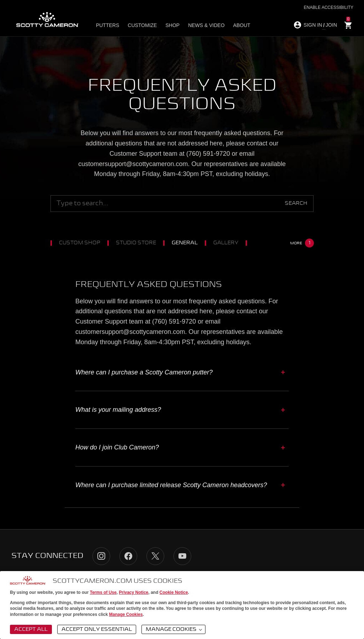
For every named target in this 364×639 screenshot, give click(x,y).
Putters (108, 25)
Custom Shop (83, 243)
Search (296, 203)
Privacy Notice (134, 592)
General (188, 243)
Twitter (155, 556)
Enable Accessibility (329, 7)
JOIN (331, 25)
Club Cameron (280, 243)
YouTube (182, 556)
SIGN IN (313, 25)
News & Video (206, 25)
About (242, 25)
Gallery (229, 243)
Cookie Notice (174, 592)
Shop (172, 25)
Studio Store (140, 243)
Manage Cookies (126, 614)
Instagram (101, 556)
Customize (142, 25)
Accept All (31, 629)
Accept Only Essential (97, 629)
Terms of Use (103, 592)
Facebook (128, 556)
